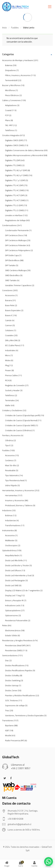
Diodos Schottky (12, 675)
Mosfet (8, 735)
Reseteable (10, 470)
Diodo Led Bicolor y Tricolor (17, 565)
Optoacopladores (13, 610)
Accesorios (10, 295)
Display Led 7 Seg (13, 595)
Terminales (10, 400)
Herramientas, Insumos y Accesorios (18, 490)
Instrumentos (8, 530)
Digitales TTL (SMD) (13, 165)
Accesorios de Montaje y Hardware (18, 60)
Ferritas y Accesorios (11, 435)
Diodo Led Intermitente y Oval (18, 575)
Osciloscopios (11, 545)
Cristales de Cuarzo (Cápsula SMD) (20, 425)
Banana (9, 300)
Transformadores (13, 525)
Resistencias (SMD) (14, 650)
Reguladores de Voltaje (15, 220)
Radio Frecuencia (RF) (15, 740)
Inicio (4, 28)
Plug (7, 365)
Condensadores (9, 225)
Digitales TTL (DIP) (13, 160)
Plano (8, 120)
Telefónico (10, 130)
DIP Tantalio (10, 265)
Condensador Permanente (17, 230)
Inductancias (11, 520)
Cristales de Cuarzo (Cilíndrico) (18, 430)
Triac (7, 710)
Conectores (7, 290)
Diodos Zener (11, 690)
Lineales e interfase (14, 215)
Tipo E (8, 445)
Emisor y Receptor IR (14, 600)
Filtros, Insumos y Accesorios (18, 75)
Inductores (7, 510)
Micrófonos (10, 90)
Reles (5, 625)
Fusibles (15, 28)
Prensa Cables (12, 375)
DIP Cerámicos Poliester (16, 245)
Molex (8, 360)
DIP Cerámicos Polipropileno (18, 250)
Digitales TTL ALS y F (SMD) (17, 175)
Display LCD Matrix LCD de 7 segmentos (22, 590)
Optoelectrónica (9, 550)
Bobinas (9, 515)
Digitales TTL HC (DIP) (14, 185)
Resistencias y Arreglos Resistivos (17, 640)
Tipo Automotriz (12, 475)
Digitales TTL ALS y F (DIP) (16, 170)
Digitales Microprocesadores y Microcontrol (24, 155)
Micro (8, 355)
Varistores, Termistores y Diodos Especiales (24, 715)
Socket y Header (12, 390)
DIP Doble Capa (12, 255)
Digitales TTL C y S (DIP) (15, 180)
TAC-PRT (9, 125)
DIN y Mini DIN (11, 340)
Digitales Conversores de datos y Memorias (24, 150)
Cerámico (9, 460)
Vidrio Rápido (11, 485)
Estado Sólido (11, 635)
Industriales (10, 350)
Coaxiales (9, 335)
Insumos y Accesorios (15, 500)
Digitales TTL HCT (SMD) (15, 200)
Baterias (9, 65)
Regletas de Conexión (15, 385)
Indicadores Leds (13, 605)
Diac (7, 660)
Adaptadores (11, 105)
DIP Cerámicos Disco (14, 235)
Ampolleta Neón (12, 555)
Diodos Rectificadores (15, 665)
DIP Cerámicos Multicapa (16, 240)
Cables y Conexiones (11, 100)
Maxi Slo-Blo (11, 465)
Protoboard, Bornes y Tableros (19, 505)
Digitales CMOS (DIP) (14, 140)
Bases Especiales (13, 310)
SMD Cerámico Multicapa (16, 270)
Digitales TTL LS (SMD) (15, 210)
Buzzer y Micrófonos (11, 85)
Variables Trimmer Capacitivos (18, 285)
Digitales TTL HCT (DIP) (15, 195)
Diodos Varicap (12, 685)
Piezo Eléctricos (12, 95)
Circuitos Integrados (11, 135)
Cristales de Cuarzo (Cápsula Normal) (21, 420)
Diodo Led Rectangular (15, 580)
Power (8, 370)
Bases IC (9, 315)
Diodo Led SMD (12, 585)
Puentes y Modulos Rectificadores (20, 695)
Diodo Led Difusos (13, 570)
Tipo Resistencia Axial (15, 480)
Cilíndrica (9, 440)
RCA (7, 380)
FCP (7, 115)
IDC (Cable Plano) (13, 345)
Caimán (8, 320)
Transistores (8, 720)
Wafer (8, 405)
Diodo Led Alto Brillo (14, 560)
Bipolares (9, 725)
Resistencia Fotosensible (16, 620)
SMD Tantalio (11, 280)
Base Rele (10, 305)
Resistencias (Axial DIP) (15, 645)
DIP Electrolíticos (12, 260)
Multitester (10, 540)
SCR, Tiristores (12, 700)
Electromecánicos (13, 630)
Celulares (9, 330)
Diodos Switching (13, 680)
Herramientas (11, 495)
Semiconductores (10, 655)
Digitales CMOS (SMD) (15, 145)
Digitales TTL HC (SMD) (15, 190)
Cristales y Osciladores (12, 410)
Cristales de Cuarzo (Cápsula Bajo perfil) (23, 415)
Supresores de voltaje (15, 705)
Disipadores (10, 70)
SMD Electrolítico (12, 275)
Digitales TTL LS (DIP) (14, 205)
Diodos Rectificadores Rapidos (19, 670)
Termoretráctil (11, 80)
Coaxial (8, 110)
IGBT (7, 730)
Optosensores (12, 615)
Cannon (9, 325)
